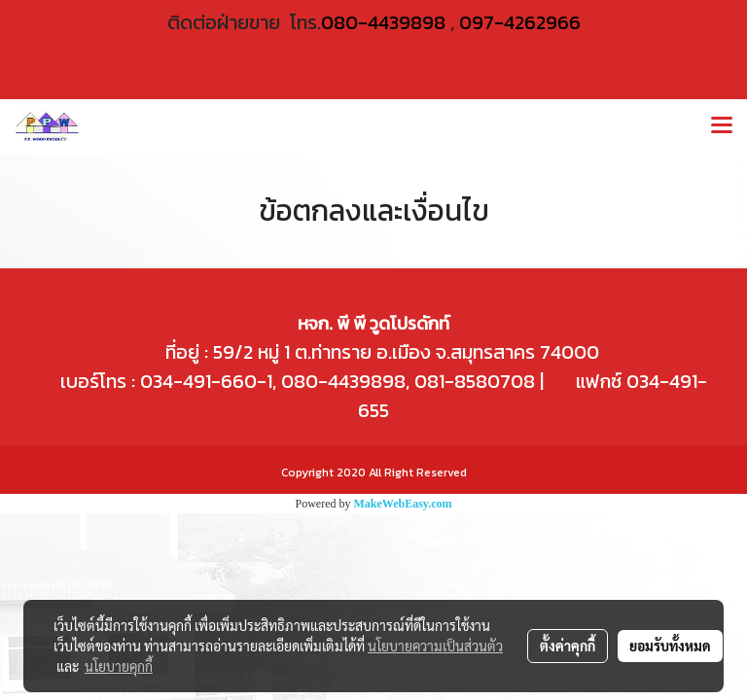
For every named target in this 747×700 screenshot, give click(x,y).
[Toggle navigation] (722, 126)
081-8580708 (475, 381)
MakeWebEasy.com (403, 504)
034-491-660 (196, 381)
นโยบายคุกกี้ (119, 666)
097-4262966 (520, 22)
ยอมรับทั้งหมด (670, 646)
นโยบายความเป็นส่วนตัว (435, 646)
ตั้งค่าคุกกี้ (568, 646)
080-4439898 (383, 22)
